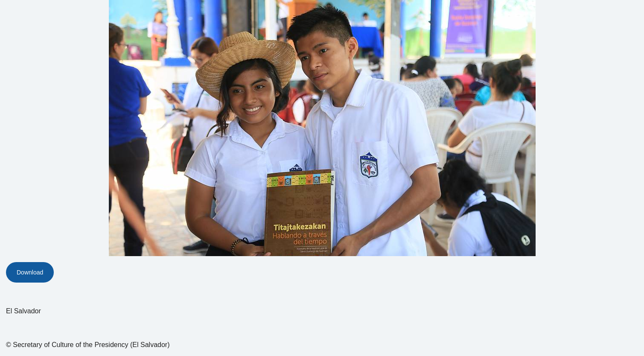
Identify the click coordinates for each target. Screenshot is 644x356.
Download (30, 272)
